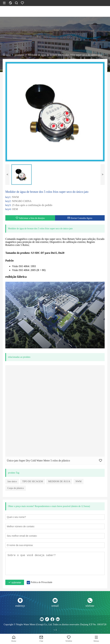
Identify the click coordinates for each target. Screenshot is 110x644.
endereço (20, 606)
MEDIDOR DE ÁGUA (59, 481)
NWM (78, 481)
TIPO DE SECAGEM (33, 481)
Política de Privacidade (41, 582)
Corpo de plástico (16, 488)
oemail (55, 606)
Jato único (12, 481)
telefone (90, 606)
